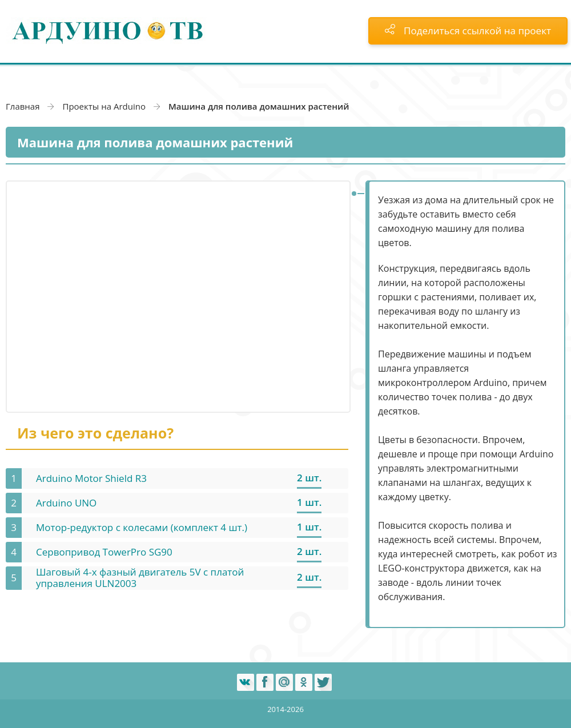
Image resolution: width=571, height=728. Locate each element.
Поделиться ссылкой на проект (468, 31)
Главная (23, 106)
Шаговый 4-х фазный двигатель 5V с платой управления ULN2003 (140, 578)
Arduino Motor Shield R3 (91, 478)
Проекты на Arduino (104, 106)
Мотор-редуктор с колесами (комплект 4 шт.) (142, 527)
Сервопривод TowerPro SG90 (104, 552)
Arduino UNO (66, 503)
